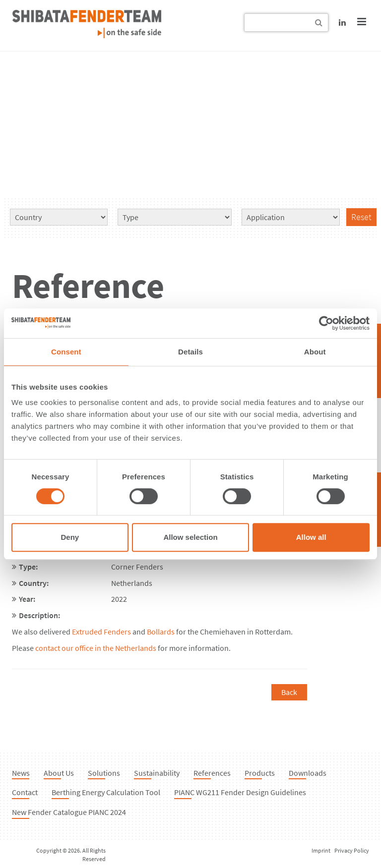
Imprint (321, 850)
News (21, 773)
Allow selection (190, 537)
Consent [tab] (66, 352)
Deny (70, 537)
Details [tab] (190, 352)
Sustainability (157, 773)
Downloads (308, 773)
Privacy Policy (352, 850)
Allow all (311, 537)
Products (260, 773)
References (212, 773)
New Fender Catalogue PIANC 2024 (69, 812)
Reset (361, 217)
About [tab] (315, 352)
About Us (59, 773)
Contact (25, 792)
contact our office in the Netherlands (96, 648)
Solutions (104, 773)
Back (289, 692)
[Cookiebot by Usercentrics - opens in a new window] (326, 323)
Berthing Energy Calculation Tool (106, 792)
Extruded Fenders (101, 632)
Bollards (161, 632)
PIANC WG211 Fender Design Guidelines (240, 792)
